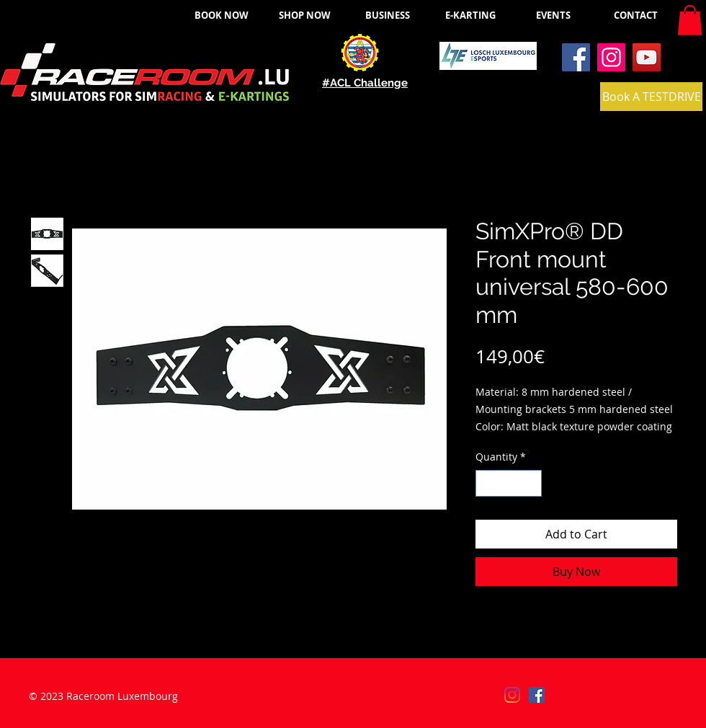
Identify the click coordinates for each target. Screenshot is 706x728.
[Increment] (531, 483)
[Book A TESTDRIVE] (651, 97)
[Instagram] (611, 57)
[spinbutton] (509, 483)
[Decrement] (487, 483)
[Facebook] (576, 57)
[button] (690, 20)
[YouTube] (647, 57)
